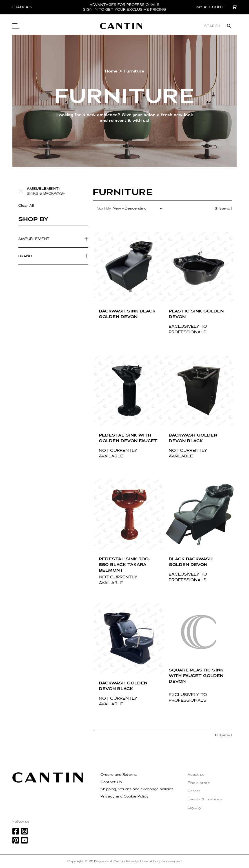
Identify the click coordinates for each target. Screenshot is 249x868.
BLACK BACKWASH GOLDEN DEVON (191, 562)
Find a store (199, 783)
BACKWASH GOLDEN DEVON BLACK (193, 438)
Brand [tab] (25, 256)
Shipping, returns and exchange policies (137, 789)
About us (196, 775)
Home (111, 71)
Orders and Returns (119, 775)
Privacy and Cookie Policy (124, 796)
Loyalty (194, 808)
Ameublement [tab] (34, 239)
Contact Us (111, 782)
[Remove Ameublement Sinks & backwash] (21, 191)
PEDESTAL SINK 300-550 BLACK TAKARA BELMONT (125, 565)
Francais (22, 7)
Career (194, 791)
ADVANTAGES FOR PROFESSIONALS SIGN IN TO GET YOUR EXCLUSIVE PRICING (124, 7)
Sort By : (105, 208)
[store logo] (128, 26)
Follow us (21, 821)
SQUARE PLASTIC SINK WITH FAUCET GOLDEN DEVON (196, 676)
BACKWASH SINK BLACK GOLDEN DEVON (127, 314)
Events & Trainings (205, 799)
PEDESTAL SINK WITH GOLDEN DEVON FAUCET (128, 438)
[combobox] (192, 26)
